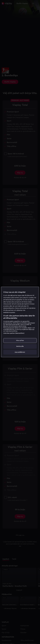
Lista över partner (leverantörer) (14, 333)
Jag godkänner (20, 352)
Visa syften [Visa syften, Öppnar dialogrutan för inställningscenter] (20, 340)
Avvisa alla (20, 346)
